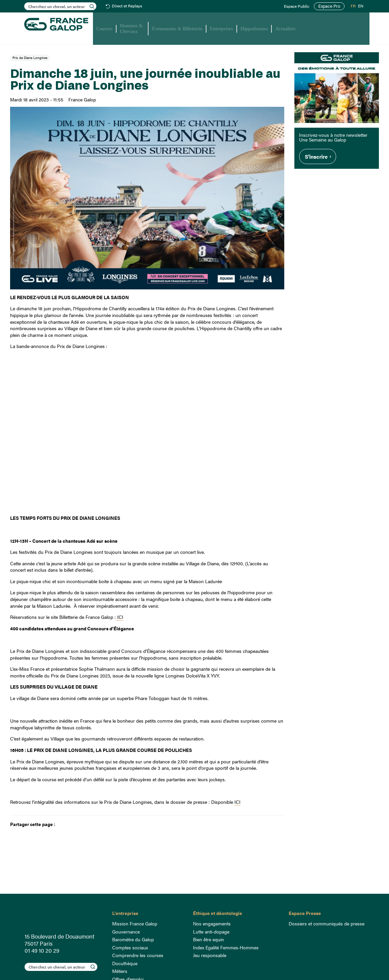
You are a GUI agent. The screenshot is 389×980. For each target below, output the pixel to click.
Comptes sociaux (130, 947)
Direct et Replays (127, 6)
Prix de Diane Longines (30, 58)
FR (353, 6)
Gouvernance (126, 931)
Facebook (62, 825)
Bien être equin (208, 939)
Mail (83, 825)
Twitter (73, 825)
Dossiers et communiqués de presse (327, 923)
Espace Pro (330, 6)
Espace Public (298, 6)
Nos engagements (212, 923)
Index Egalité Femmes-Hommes (226, 947)
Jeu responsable (210, 955)
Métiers (120, 971)
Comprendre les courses (138, 955)
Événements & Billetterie (177, 29)
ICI (120, 617)
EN (361, 6)
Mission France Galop (135, 923)
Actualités (285, 29)
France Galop (63, 917)
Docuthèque (125, 963)
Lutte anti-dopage (211, 931)
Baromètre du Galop (133, 939)
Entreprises (221, 29)
